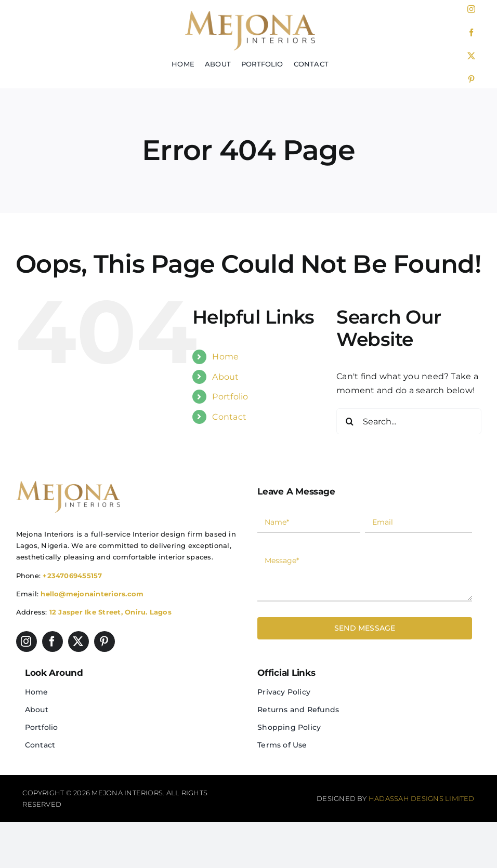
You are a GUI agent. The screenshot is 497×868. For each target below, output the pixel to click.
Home (225, 357)
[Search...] (409, 421)
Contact (229, 417)
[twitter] (471, 56)
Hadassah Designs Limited (422, 798)
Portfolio (230, 397)
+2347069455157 (72, 576)
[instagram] (471, 9)
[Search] (349, 421)
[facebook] (471, 32)
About (225, 377)
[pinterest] (471, 79)
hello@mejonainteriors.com (92, 594)
